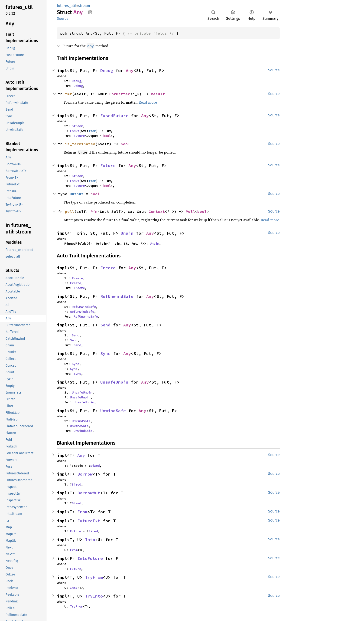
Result (158, 94)
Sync (105, 353)
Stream (77, 126)
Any (130, 71)
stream (84, 6)
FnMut (75, 131)
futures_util (67, 6)
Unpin (127, 233)
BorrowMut (89, 493)
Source (63, 18)
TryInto (94, 596)
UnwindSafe (113, 411)
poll (70, 211)
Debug (107, 71)
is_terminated (80, 144)
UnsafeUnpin (114, 382)
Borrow (85, 474)
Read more (148, 102)
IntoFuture (90, 558)
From (82, 512)
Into (90, 540)
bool (107, 136)
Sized (95, 466)
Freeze (108, 268)
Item (92, 131)
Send (105, 325)
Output (77, 194)
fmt (68, 94)
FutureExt (89, 521)
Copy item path (90, 12)
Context (157, 211)
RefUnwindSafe (117, 296)
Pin (94, 211)
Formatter (120, 94)
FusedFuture (114, 116)
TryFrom (94, 577)
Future (79, 136)
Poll (190, 211)
